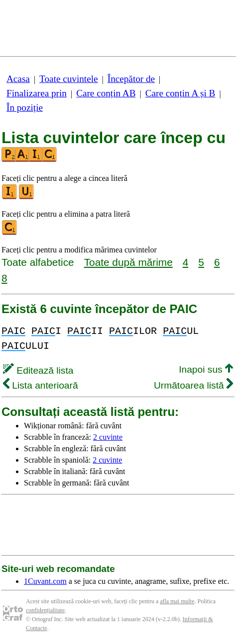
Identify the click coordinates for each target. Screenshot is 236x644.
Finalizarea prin (37, 93)
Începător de (131, 79)
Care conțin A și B (180, 93)
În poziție (25, 108)
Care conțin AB (106, 93)
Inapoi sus (206, 369)
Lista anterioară (41, 385)
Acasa (18, 79)
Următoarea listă (193, 385)
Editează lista (38, 370)
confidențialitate (45, 610)
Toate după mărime (128, 262)
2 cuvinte (108, 437)
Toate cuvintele (68, 79)
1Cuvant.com (45, 581)
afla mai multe (177, 601)
